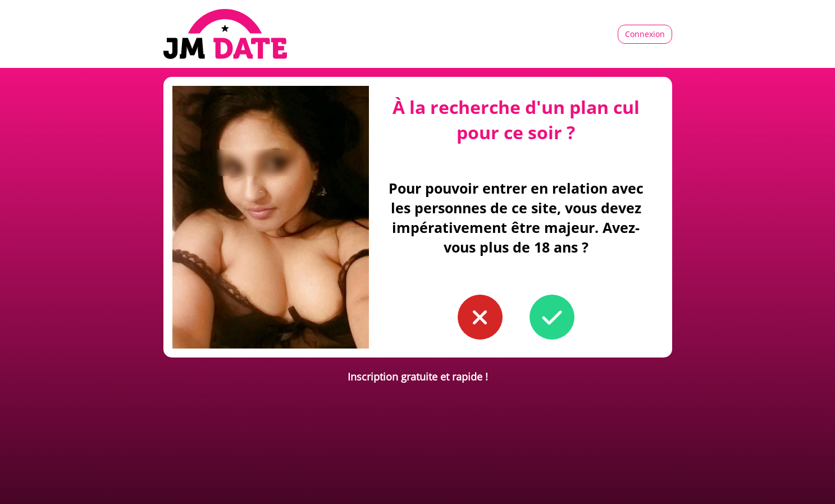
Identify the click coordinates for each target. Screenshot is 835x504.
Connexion (645, 34)
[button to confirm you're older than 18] (552, 317)
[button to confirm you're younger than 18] (480, 317)
